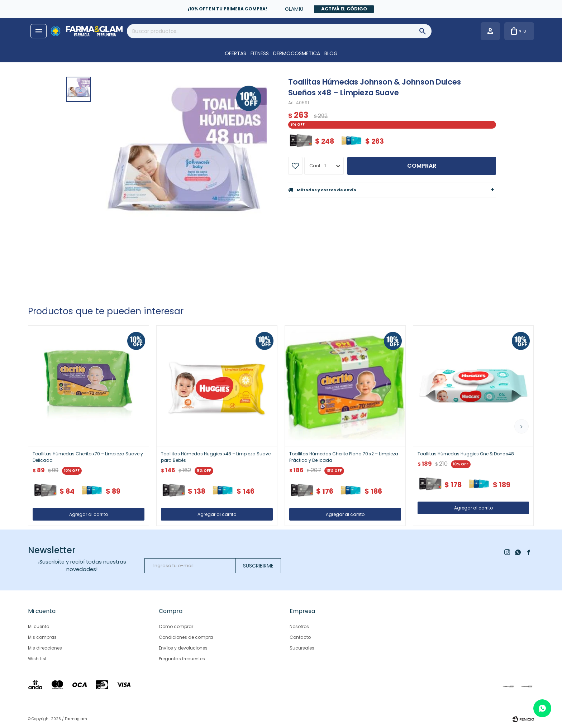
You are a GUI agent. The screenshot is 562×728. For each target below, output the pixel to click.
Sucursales (302, 648)
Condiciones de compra (186, 637)
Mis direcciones (45, 648)
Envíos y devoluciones (183, 648)
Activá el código (344, 9)
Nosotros (299, 626)
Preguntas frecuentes (182, 659)
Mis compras (42, 637)
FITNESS (260, 53)
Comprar (422, 166)
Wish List (37, 659)
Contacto (300, 637)
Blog (331, 53)
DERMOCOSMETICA (297, 53)
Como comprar (176, 626)
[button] (521, 426)
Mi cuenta (39, 626)
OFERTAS (235, 53)
